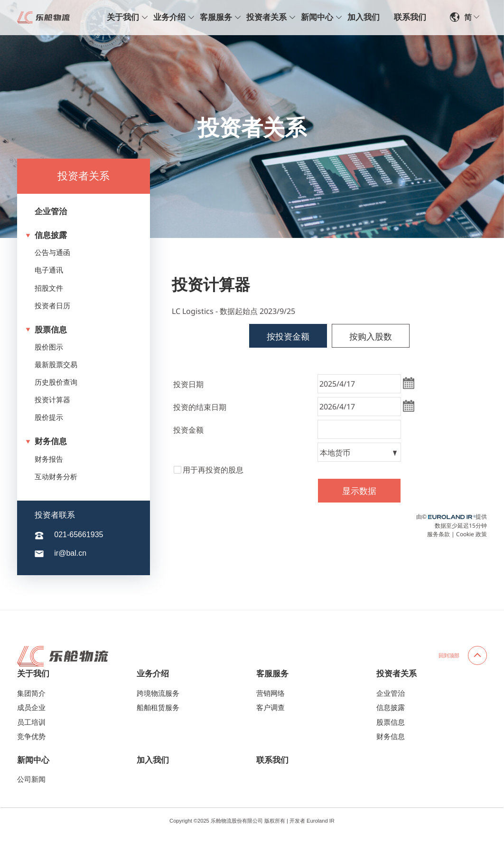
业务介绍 (169, 17)
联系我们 (410, 17)
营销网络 (271, 693)
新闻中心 (317, 17)
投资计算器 (52, 400)
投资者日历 (52, 306)
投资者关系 (266, 17)
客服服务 (216, 17)
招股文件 (49, 288)
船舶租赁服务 (158, 708)
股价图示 (49, 347)
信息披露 (46, 235)
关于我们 (123, 17)
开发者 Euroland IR (312, 821)
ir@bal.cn (70, 553)
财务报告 (49, 459)
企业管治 (51, 212)
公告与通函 (52, 253)
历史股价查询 (56, 382)
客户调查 (271, 708)
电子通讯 (49, 270)
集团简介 (31, 693)
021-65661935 (79, 535)
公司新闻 (31, 779)
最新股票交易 (56, 365)
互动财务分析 (56, 477)
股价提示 (49, 417)
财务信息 (46, 441)
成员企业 (31, 708)
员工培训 (31, 722)
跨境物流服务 (158, 693)
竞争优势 (31, 737)
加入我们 (364, 17)
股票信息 (46, 330)
